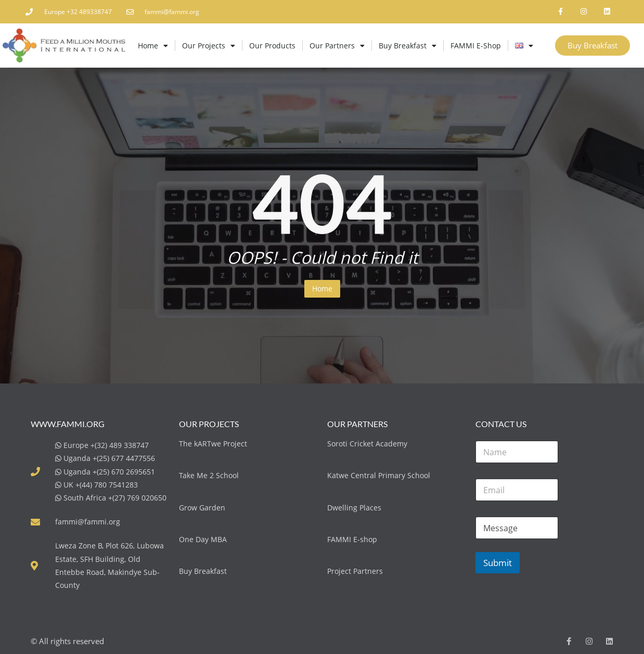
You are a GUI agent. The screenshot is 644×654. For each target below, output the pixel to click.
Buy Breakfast (408, 46)
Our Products (272, 46)
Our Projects (209, 46)
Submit (498, 563)
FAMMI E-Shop (476, 46)
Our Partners (337, 46)
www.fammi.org (68, 424)
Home (153, 46)
